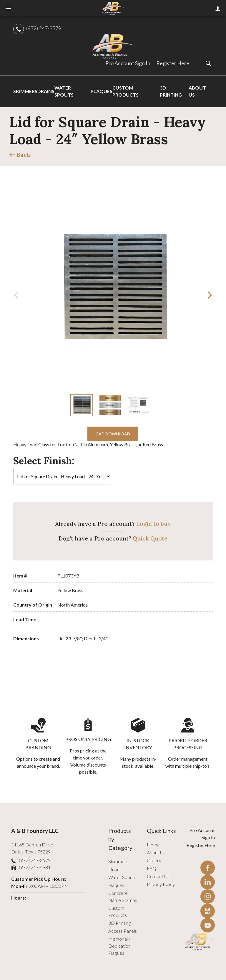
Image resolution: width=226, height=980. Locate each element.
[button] (210, 295)
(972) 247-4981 (35, 867)
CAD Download (113, 434)
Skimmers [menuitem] (25, 91)
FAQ (152, 868)
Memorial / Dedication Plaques (119, 946)
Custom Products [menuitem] (126, 91)
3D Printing (119, 923)
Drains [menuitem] (46, 91)
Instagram (208, 896)
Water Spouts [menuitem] (64, 91)
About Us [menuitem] (197, 91)
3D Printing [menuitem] (171, 91)
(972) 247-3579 (44, 28)
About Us (156, 852)
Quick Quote (150, 538)
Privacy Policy (161, 884)
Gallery (154, 860)
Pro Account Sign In (128, 63)
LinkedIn (208, 882)
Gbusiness (208, 911)
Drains (115, 869)
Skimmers (118, 861)
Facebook (208, 868)
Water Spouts (122, 877)
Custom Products (118, 911)
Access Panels (123, 931)
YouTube (208, 925)
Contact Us (158, 876)
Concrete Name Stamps (123, 896)
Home (153, 845)
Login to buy (153, 524)
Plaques (116, 885)
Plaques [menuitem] (102, 91)
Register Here (173, 63)
